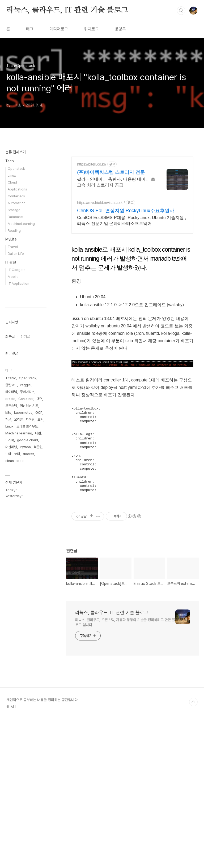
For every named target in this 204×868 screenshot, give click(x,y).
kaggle (25, 544)
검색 (181, 11)
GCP (39, 571)
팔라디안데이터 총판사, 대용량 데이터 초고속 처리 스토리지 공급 (116, 182)
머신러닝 (11, 606)
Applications (17, 189)
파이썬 (30, 578)
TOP (193, 850)
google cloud (27, 599)
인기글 (25, 496)
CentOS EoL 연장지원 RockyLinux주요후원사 (126, 211)
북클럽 (38, 606)
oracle (10, 558)
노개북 (10, 599)
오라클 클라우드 (27, 585)
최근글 (10, 496)
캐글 (8, 578)
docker (28, 613)
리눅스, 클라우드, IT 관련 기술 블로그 (67, 10)
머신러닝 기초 (29, 565)
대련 (39, 558)
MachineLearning (21, 224)
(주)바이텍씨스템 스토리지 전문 (111, 172)
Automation (17, 203)
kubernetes (23, 571)
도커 (40, 578)
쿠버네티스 (27, 551)
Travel (13, 247)
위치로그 (91, 29)
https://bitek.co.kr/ (92, 164)
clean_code (14, 620)
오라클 (18, 578)
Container (26, 558)
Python (25, 606)
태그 (30, 29)
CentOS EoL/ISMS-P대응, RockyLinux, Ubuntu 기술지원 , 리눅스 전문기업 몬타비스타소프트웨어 (132, 221)
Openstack (16, 169)
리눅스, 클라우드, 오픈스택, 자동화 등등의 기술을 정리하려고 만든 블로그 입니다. (125, 771)
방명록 (120, 29)
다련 (38, 592)
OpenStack (28, 537)
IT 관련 (11, 262)
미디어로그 (59, 29)
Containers (16, 196)
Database (15, 217)
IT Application (18, 284)
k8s (8, 571)
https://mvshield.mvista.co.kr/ (101, 203)
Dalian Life (16, 254)
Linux (12, 175)
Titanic (11, 537)
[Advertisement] (132, 276)
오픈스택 (11, 565)
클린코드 (11, 544)
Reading (14, 231)
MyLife (11, 239)
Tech (10, 161)
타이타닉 (11, 551)
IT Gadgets (17, 270)
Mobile (13, 277)
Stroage (14, 210)
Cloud (12, 182)
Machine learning (19, 592)
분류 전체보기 (15, 152)
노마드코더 (13, 613)
